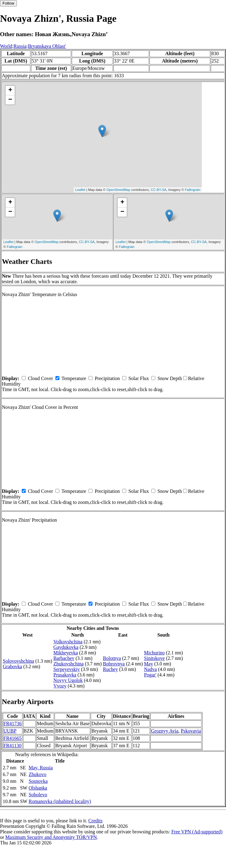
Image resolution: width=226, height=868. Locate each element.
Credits (95, 821)
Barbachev (64, 658)
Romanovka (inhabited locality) (60, 801)
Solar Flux (139, 378)
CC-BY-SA (159, 190)
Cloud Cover (40, 378)
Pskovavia (191, 731)
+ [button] (10, 90)
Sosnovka (38, 781)
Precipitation (107, 378)
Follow (8, 3)
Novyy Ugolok (68, 680)
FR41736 (13, 723)
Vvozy (60, 686)
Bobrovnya (114, 664)
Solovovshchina (18, 661)
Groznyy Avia (165, 731)
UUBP (10, 731)
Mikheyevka (66, 653)
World (6, 46)
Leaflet (80, 190)
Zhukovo (37, 774)
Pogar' (150, 675)
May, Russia (41, 768)
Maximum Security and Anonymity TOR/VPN (51, 837)
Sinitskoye (154, 658)
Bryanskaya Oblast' (47, 46)
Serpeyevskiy (66, 669)
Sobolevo (38, 795)
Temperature (74, 378)
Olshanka (38, 788)
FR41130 (12, 746)
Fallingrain (193, 190)
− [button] (10, 100)
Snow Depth (170, 378)
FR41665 (13, 738)
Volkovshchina (68, 642)
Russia (20, 46)
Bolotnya (112, 658)
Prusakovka (65, 675)
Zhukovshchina (68, 664)
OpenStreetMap (119, 190)
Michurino (154, 653)
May (148, 664)
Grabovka (12, 666)
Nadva (150, 669)
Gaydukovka (66, 647)
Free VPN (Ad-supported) (197, 832)
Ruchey (110, 669)
